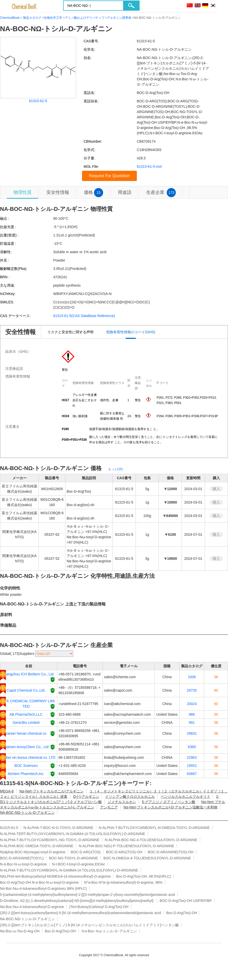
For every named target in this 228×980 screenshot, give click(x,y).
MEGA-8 (7, 791)
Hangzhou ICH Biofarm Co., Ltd (29, 674)
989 (192, 714)
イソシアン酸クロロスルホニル (130, 797)
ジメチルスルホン (122, 802)
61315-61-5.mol (149, 167)
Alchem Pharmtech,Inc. (26, 774)
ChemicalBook (10, 18)
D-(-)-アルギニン (86, 797)
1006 (192, 677)
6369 (192, 747)
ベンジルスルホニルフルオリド (185, 797)
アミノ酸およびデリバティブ (85, 18)
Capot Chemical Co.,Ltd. (26, 690)
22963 (192, 757)
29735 (192, 690)
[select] (54, 654)
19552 (192, 766)
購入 (216, 489)
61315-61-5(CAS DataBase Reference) (84, 316)
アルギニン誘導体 (119, 18)
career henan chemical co (26, 733)
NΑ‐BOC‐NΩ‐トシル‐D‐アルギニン (27, 812)
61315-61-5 (38, 101)
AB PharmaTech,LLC (26, 714)
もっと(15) (115, 469)
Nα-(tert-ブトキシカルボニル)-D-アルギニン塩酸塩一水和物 (171, 807)
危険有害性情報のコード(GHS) (131, 332)
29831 (192, 733)
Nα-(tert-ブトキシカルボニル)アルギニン (52, 791)
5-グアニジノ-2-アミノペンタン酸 (169, 802)
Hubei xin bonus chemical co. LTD (29, 757)
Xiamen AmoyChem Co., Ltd (26, 747)
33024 (192, 704)
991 (192, 723)
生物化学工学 (53, 18)
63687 (192, 774)
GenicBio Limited (26, 723)
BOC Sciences (26, 766)
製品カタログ (32, 18)
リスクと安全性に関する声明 (70, 332)
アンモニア (109, 807)
